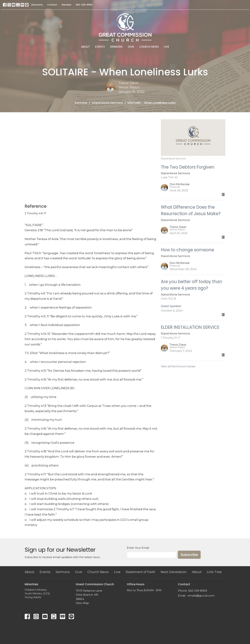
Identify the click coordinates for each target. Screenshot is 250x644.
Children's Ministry (36, 590)
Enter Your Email (138, 548)
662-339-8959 (84, 5)
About (85, 47)
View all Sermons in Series (178, 366)
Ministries (31, 584)
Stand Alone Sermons (107, 103)
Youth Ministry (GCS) (37, 594)
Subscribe (189, 555)
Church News (149, 47)
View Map (82, 603)
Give (131, 47)
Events (100, 47)
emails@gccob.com (201, 596)
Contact (52, 5)
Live (167, 47)
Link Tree (214, 572)
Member (67, 5)
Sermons (116, 47)
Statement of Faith (141, 572)
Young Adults (33, 597)
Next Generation (174, 572)
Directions (37, 5)
